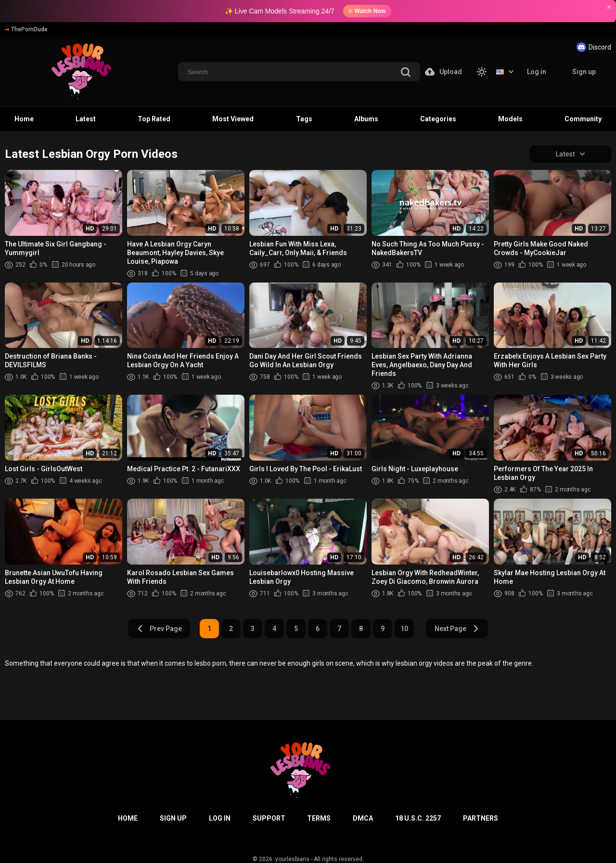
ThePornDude (26, 29)
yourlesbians (292, 859)
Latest (86, 119)
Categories (438, 119)
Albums (366, 119)
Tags (304, 119)
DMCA (363, 818)
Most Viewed (233, 119)
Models (510, 119)
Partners (481, 818)
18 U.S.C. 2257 (418, 818)
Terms (319, 818)
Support (269, 818)
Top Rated (154, 119)
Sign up (584, 72)
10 (404, 629)
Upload (443, 72)
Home (24, 119)
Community (583, 119)
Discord (594, 47)
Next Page (457, 629)
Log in (537, 72)
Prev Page (159, 629)
